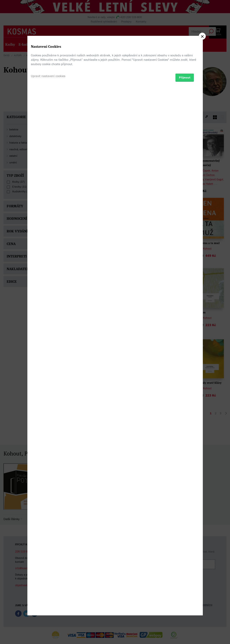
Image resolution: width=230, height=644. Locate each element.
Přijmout (185, 342)
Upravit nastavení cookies (48, 341)
